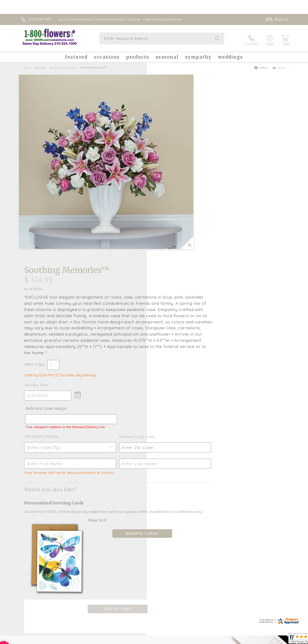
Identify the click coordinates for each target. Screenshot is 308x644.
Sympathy (40, 65)
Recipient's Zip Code (239, 271)
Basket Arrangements (63, 65)
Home (27, 65)
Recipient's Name (171, 271)
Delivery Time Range (175, 239)
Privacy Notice (255, 640)
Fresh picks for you (117, 488)
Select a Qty (164, 195)
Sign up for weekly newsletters (208, 486)
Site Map (277, 640)
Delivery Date (166, 216)
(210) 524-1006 (40, 19)
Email (279, 65)
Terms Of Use (230, 640)
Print (261, 65)
